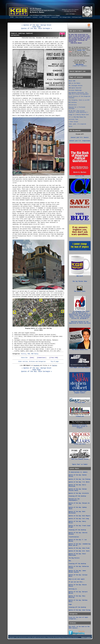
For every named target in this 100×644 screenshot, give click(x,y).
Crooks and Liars (80, 443)
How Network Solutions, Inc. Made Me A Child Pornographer (79, 93)
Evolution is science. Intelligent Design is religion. (80, 426)
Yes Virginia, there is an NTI (79, 100)
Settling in (73, 589)
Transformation (74, 537)
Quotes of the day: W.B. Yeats (79, 551)
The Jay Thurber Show (80, 281)
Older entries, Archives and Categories (32, 361)
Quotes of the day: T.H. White (79, 482)
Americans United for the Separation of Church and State (80, 322)
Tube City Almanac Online (80, 459)
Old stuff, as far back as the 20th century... (79, 627)
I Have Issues (73, 122)
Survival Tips (73, 119)
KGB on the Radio (74, 83)
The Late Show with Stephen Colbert (80, 392)
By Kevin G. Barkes (37, 12)
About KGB (72, 81)
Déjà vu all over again (77, 579)
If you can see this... (77, 582)
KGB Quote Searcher (75, 88)
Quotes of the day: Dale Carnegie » (37, 29)
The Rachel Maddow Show (80, 349)
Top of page (55, 361)
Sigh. (70, 604)
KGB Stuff (47, 17)
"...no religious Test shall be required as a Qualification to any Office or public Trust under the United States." (80, 314)
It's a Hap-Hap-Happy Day (77, 117)
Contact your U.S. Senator (80, 137)
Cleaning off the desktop (77, 496)
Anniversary (73, 105)
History (24, 354)
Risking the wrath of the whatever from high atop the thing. (70, 10)
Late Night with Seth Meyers (80, 367)
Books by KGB (80, 175)
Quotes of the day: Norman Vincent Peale (78, 490)
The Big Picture (74, 558)
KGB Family (35, 354)
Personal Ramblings (75, 90)
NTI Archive (73, 102)
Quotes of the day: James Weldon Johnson (77, 571)
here (70, 52)
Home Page (37, 27)
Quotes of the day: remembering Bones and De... (79, 545)
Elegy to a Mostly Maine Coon (79, 115)
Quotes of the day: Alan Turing (79, 610)
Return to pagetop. (86, 637)
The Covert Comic (80, 291)
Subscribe (24, 358)
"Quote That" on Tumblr (80, 464)
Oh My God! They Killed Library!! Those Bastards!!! (78, 112)
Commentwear (55, 17)
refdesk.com (80, 416)
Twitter (41, 17)
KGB (29, 354)
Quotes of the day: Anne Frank (79, 548)
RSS (89, 26)
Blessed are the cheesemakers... (74, 500)
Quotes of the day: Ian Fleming (79, 479)
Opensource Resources (73, 637)
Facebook (35, 17)
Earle (70, 126)
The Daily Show (80, 402)
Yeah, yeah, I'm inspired (77, 124)
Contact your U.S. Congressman (80, 141)
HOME (12, 17)
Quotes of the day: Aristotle (79, 493)
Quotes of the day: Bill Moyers (79, 516)
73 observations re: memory (78, 472)
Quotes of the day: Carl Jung (79, 519)
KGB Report (36, 9)
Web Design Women (60, 637)
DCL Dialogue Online (65, 17)
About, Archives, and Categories (23, 17)
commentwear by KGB (80, 194)
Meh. (70, 561)
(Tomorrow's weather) (80, 66)
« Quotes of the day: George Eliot (37, 25)
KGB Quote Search (77, 17)
